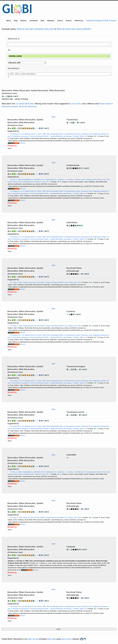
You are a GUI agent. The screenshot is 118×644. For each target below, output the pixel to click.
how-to (60, 21)
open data (51, 639)
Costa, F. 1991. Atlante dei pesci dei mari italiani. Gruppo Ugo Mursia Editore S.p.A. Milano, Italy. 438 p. (47, 282)
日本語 (106, 21)
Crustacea (71, 311)
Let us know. (76, 104)
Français (113, 21)
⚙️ (95, 136)
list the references (29, 106)
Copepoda (71, 547)
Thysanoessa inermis (75, 412)
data (42, 21)
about (9, 21)
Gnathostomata (73, 165)
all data (31, 104)
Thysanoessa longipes (76, 366)
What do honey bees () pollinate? (74, 29)
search (69, 21)
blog (16, 21)
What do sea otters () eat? (35, 29)
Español (90, 21)
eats (53, 117)
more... (59, 629)
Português (98, 21)
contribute (33, 21)
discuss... (23, 143)
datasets (51, 21)
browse (23, 21)
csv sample (20, 104)
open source (67, 639)
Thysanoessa (72, 120)
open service (33, 639)
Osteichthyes (72, 222)
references (79, 21)
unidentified (71, 455)
